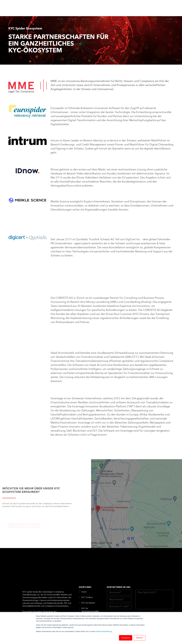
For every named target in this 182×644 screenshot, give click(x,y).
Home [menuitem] (60, 8)
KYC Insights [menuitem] (101, 8)
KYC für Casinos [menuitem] (89, 598)
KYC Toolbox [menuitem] (87, 568)
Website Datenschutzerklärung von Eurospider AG (144, 593)
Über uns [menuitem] (117, 8)
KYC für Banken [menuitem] (88, 573)
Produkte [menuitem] (73, 8)
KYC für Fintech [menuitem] (88, 587)
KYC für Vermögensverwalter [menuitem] (90, 580)
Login (169, 8)
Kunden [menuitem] (86, 8)
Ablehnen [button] (140, 638)
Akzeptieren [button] (126, 638)
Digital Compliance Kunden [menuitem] (90, 611)
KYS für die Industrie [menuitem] (90, 604)
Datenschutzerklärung (104, 631)
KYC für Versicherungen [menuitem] (92, 593)
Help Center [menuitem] (132, 8)
